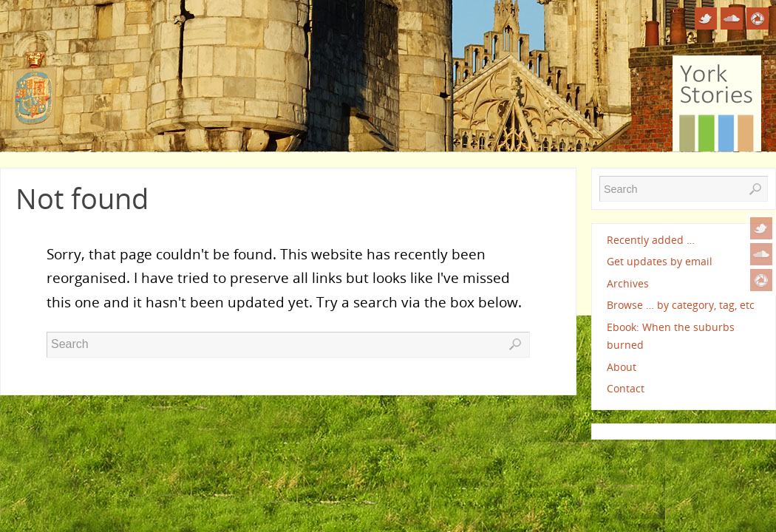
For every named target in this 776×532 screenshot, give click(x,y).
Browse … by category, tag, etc (681, 305)
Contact (626, 388)
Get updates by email (660, 261)
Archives (628, 283)
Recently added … (651, 240)
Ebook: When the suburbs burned (671, 336)
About (622, 367)
